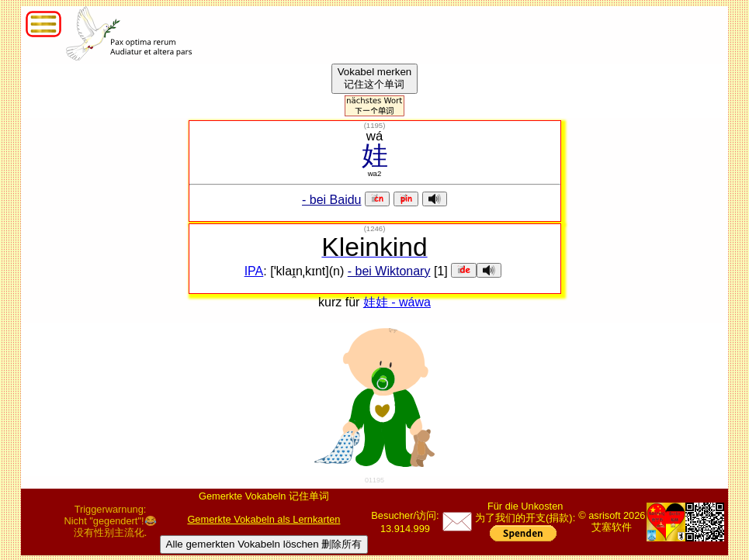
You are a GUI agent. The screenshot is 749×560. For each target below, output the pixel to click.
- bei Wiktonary (389, 271)
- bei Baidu (332, 200)
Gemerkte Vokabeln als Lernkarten (264, 519)
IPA (254, 271)
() (375, 125)
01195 (374, 480)
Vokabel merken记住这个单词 (375, 78)
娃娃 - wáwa (397, 302)
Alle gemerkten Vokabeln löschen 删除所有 (264, 544)
